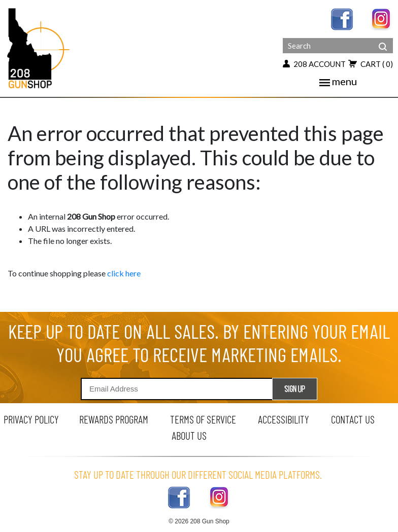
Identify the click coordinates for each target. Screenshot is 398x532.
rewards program (114, 419)
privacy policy (31, 419)
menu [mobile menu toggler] (338, 81)
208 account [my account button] (314, 64)
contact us (353, 419)
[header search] (383, 39)
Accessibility (284, 419)
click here (124, 273)
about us (189, 435)
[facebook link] (342, 18)
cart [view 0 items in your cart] (371, 64)
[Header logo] (39, 47)
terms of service (203, 419)
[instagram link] (382, 18)
